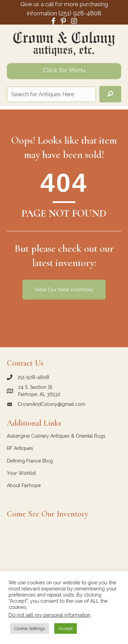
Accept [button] (66, 628)
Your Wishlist (21, 473)
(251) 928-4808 (80, 13)
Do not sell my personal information (49, 615)
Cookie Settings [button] (30, 628)
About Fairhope (24, 485)
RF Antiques (20, 448)
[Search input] (51, 94)
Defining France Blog (30, 461)
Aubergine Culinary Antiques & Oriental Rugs (56, 436)
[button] (110, 94)
